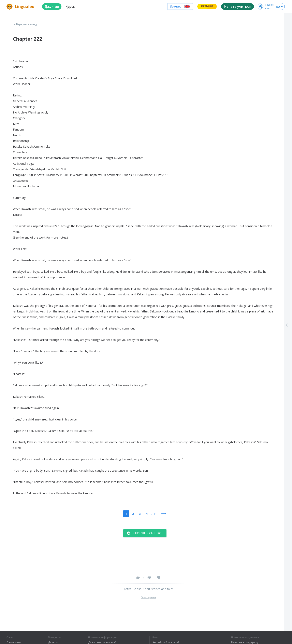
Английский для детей (166, 642)
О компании (14, 642)
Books (137, 589)
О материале (148, 598)
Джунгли (53, 642)
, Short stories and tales (157, 589)
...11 (154, 514)
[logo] (21, 6)
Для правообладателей (102, 642)
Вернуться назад (25, 24)
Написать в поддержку (245, 642)
